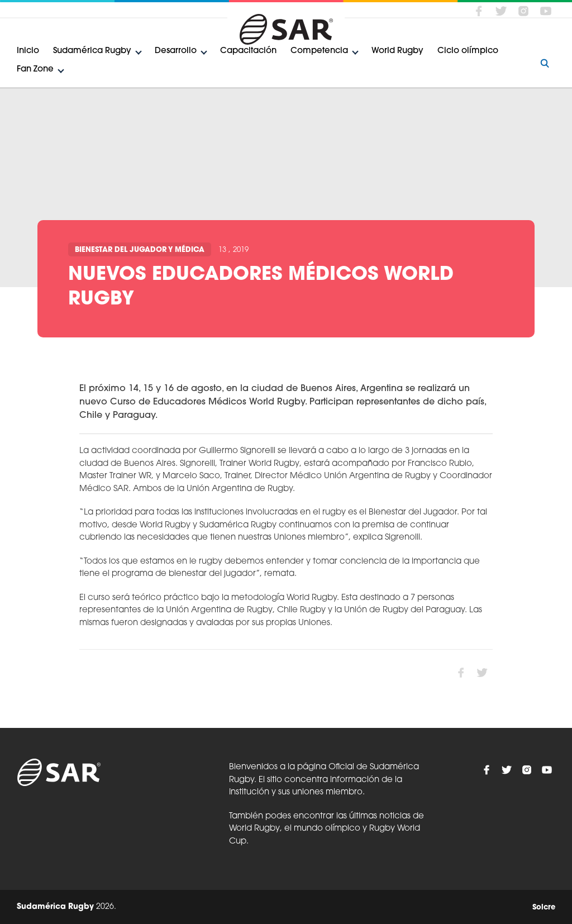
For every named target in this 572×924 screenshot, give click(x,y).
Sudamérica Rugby (92, 51)
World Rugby (397, 51)
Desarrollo (176, 51)
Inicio (28, 51)
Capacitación (248, 51)
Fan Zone (35, 70)
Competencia (319, 51)
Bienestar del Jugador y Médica (140, 250)
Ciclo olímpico (468, 51)
